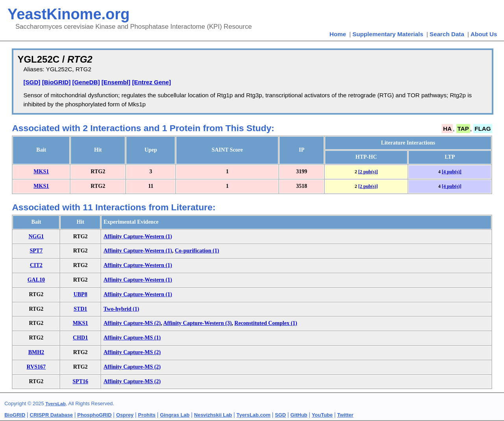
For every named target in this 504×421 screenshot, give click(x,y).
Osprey (125, 415)
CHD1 (80, 338)
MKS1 (41, 172)
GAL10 (36, 280)
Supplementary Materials (388, 34)
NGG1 (36, 236)
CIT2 (36, 265)
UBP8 (81, 294)
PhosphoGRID (94, 415)
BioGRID (15, 415)
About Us (484, 34)
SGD (280, 415)
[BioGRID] (57, 82)
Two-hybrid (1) (121, 309)
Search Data (447, 34)
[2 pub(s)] (368, 172)
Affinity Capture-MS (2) (132, 323)
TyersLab (56, 404)
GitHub (299, 415)
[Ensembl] (116, 82)
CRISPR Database (51, 415)
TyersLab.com (254, 415)
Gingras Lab (175, 415)
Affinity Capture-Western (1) (138, 236)
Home (338, 34)
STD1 (80, 309)
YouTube (322, 415)
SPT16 (80, 381)
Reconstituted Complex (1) (266, 323)
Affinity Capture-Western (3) (197, 323)
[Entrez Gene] (151, 82)
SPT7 (36, 251)
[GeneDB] (86, 82)
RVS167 (36, 367)
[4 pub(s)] (452, 172)
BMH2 (36, 352)
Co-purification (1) (197, 251)
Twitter (345, 415)
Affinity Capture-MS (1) (132, 338)
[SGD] (32, 82)
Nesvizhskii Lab (213, 415)
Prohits (147, 415)
